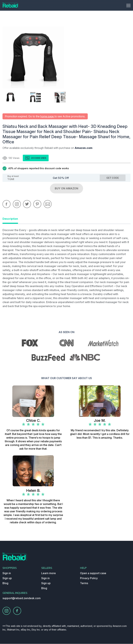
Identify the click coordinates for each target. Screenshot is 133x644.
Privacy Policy (89, 578)
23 (33, 158)
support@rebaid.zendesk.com (22, 598)
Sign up (7, 578)
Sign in (7, 573)
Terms (84, 583)
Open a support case (93, 573)
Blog (5, 583)
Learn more (49, 573)
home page (47, 116)
